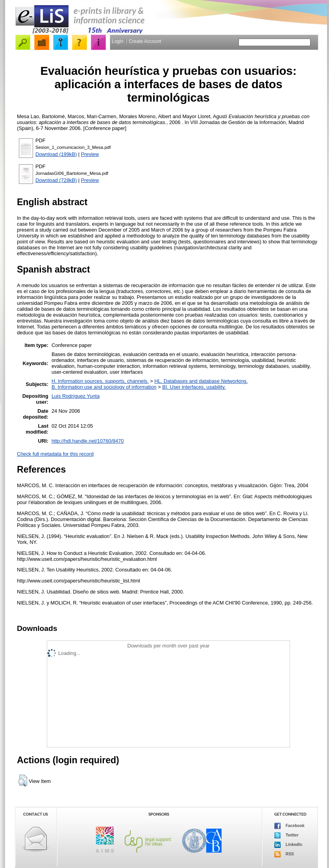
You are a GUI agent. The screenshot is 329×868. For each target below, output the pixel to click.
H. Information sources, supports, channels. (100, 381)
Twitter (286, 835)
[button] (23, 781)
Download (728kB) (56, 180)
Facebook (289, 826)
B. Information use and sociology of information (104, 387)
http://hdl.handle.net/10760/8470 (88, 441)
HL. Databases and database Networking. (201, 381)
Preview (90, 154)
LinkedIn (288, 845)
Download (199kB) (56, 154)
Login (117, 41)
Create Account (145, 41)
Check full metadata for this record (55, 454)
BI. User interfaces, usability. (194, 387)
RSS (284, 854)
